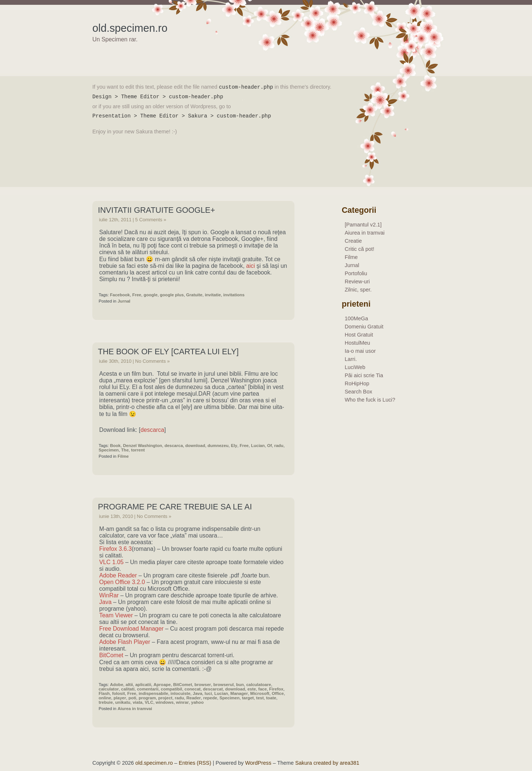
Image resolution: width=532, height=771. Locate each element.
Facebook (120, 295)
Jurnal (124, 301)
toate (271, 698)
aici (250, 266)
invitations (234, 295)
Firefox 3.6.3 (116, 549)
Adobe (117, 685)
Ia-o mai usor (360, 351)
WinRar (109, 595)
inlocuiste (181, 693)
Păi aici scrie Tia (364, 375)
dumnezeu (218, 446)
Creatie (353, 241)
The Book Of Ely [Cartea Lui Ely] (168, 352)
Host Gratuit (359, 335)
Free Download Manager (132, 629)
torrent (138, 450)
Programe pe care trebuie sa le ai (175, 507)
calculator (109, 689)
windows (165, 702)
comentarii (148, 689)
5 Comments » (151, 220)
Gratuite (194, 295)
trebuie (106, 702)
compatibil (171, 689)
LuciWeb (355, 367)
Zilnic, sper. (358, 290)
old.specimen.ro (130, 28)
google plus (172, 295)
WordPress (258, 763)
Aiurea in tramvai (135, 709)
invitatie (213, 295)
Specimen (109, 450)
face (262, 689)
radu (279, 446)
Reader (193, 698)
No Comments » (153, 361)
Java (105, 602)
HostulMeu (357, 343)
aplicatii (143, 685)
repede (210, 698)
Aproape (162, 685)
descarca (152, 430)
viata (137, 702)
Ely (234, 446)
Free (137, 295)
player (120, 698)
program (147, 698)
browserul (223, 685)
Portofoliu (356, 273)
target (248, 698)
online (105, 698)
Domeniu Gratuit (364, 327)
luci (208, 693)
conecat (192, 689)
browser (203, 685)
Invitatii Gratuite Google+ (156, 210)
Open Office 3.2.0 (122, 582)
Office (278, 693)
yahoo (197, 702)
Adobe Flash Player (125, 642)
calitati (128, 689)
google (151, 295)
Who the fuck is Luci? (370, 400)
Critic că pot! (359, 249)
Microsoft (260, 693)
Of (270, 446)
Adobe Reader (118, 575)
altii (129, 685)
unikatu (123, 702)
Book (115, 446)
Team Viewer (116, 615)
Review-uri (357, 282)
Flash (104, 693)
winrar (182, 702)
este (252, 689)
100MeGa (356, 318)
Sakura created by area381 (327, 763)
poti (132, 698)
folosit (118, 693)
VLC (149, 702)
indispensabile (153, 693)
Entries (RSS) (195, 763)
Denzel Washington (143, 446)
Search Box (358, 392)
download (195, 446)
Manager (239, 693)
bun (240, 685)
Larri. (351, 359)
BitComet (111, 655)
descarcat (213, 689)
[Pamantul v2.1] (363, 225)
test (260, 698)
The (125, 450)
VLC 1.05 (112, 562)
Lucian (258, 446)
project (165, 698)
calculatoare (258, 685)
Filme (123, 456)
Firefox (276, 689)
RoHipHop (357, 383)
